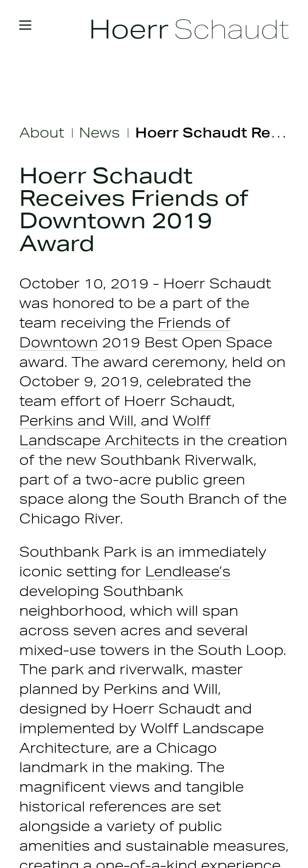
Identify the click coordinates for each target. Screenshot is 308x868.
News (99, 133)
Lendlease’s (188, 571)
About (42, 133)
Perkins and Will (76, 421)
